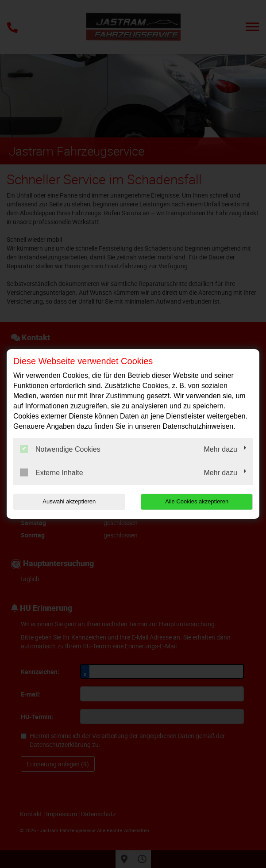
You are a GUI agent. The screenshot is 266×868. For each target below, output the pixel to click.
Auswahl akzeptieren (67, 501)
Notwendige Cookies (60, 449)
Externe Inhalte (52, 472)
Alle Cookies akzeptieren (199, 501)
